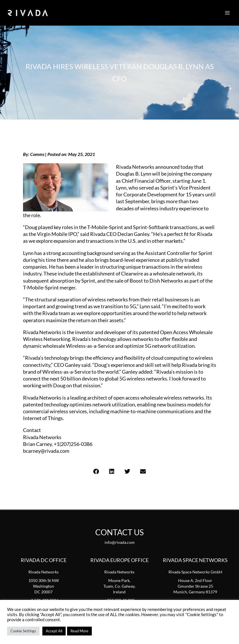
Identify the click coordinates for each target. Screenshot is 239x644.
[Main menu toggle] (227, 13)
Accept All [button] (54, 631)
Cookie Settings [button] (23, 631)
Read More (79, 631)
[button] (96, 471)
